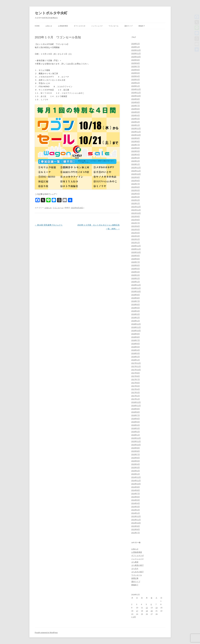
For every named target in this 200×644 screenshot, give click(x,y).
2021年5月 (136, 229)
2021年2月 (136, 239)
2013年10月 (136, 523)
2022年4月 (136, 194)
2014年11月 (136, 481)
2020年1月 (136, 282)
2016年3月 (136, 428)
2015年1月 (136, 474)
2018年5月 (136, 347)
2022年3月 (136, 197)
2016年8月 (136, 412)
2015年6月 (136, 458)
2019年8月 (136, 298)
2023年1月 (136, 164)
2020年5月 (136, 269)
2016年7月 (136, 415)
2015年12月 (136, 438)
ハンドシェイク (97, 26)
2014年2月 (136, 510)
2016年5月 (136, 422)
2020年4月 (136, 272)
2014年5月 (136, 500)
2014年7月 (136, 494)
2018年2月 (136, 357)
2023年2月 (136, 161)
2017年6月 (136, 383)
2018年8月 (136, 337)
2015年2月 (136, 471)
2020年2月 (136, 278)
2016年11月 (136, 406)
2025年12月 (136, 50)
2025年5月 (136, 73)
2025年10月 (136, 57)
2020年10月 (136, 252)
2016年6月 (136, 419)
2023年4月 (136, 155)
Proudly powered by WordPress (46, 633)
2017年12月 (136, 363)
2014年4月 (136, 503)
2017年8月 (136, 376)
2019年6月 (136, 304)
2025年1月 (136, 86)
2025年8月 (136, 63)
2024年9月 (136, 99)
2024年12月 (136, 89)
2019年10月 (136, 291)
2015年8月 (136, 451)
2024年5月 (136, 112)
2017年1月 (136, 399)
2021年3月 (136, 236)
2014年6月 (136, 497)
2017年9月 (136, 373)
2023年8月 (136, 141)
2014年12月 (136, 477)
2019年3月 (136, 314)
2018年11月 (136, 327)
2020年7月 (136, 262)
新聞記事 (135, 578)
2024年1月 (136, 125)
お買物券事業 (63, 26)
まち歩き (135, 569)
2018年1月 (136, 360)
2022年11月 (136, 171)
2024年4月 (136, 115)
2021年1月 (136, 243)
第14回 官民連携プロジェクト (49, 225)
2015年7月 (136, 454)
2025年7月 (136, 66)
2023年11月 (136, 132)
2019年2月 (136, 318)
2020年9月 (136, 256)
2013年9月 (136, 526)
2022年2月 (136, 200)
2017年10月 (136, 370)
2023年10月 (136, 135)
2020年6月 (136, 265)
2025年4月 (136, 76)
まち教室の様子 (138, 565)
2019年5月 (136, 308)
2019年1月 (136, 321)
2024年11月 (136, 93)
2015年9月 (136, 448)
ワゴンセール (114, 26)
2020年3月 (136, 275)
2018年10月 (136, 331)
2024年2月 (136, 122)
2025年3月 (136, 80)
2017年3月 (136, 392)
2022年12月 (136, 168)
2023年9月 (136, 138)
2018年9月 (136, 334)
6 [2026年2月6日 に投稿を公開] (151, 604)
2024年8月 (136, 102)
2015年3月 (136, 467)
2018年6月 (136, 344)
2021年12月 (136, 207)
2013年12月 (136, 516)
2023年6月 (136, 148)
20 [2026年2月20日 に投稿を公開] (152, 611)
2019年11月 (136, 288)
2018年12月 (136, 324)
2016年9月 (136, 409)
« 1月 (134, 617)
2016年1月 (136, 435)
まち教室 (135, 562)
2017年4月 (136, 389)
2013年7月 (136, 533)
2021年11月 (136, 210)
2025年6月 (136, 70)
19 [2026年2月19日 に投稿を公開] (147, 611)
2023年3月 (136, 158)
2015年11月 (136, 441)
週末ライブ (128, 26)
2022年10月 (136, 174)
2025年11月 (136, 53)
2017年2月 (136, 396)
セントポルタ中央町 (51, 13)
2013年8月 (136, 529)
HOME (37, 26)
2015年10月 (136, 445)
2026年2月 (136, 44)
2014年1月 (136, 513)
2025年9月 (136, 60)
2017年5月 (136, 386)
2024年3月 (136, 119)
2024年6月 (136, 109)
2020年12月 (136, 246)
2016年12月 (136, 402)
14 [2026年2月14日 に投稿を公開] (156, 608)
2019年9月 (136, 295)
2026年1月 (136, 47)
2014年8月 (136, 490)
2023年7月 (136, 145)
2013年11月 (136, 520)
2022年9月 (136, 177)
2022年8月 (136, 181)
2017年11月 (136, 366)
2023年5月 (136, 151)
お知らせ (49, 26)
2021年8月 (136, 220)
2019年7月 (136, 301)
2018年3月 (136, 353)
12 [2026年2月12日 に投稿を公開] (147, 608)
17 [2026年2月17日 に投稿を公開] (137, 611)
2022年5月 (136, 190)
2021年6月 (136, 226)
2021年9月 (136, 216)
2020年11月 (136, 249)
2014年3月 (136, 507)
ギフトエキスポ (80, 26)
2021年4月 (136, 233)
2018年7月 (136, 340)
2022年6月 (136, 187)
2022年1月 (136, 203)
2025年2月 (136, 83)
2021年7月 (136, 223)
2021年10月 (136, 213)
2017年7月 (136, 379)
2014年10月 (136, 484)
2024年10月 (136, 96)
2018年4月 (136, 350)
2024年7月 (136, 106)
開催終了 (142, 26)
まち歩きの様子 (138, 572)
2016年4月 (136, 425)
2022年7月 (136, 184)
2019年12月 (136, 285)
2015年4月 (136, 464)
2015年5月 (136, 461)
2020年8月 (136, 259)
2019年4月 (136, 311)
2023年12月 (136, 128)
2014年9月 (136, 487)
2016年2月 (136, 432)
